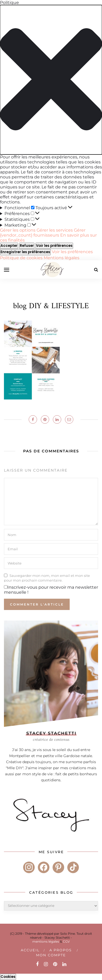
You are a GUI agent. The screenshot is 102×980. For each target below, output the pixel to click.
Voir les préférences (54, 246)
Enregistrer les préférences (25, 252)
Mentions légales (62, 258)
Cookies (8, 977)
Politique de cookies (22, 258)
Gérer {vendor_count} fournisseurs (43, 233)
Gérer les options (18, 230)
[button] (51, 80)
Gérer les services (55, 230)
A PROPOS (61, 950)
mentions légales (46, 941)
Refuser (27, 246)
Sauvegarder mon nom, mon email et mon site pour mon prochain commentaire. (47, 578)
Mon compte (51, 955)
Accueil (30, 950)
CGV (66, 941)
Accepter (9, 246)
